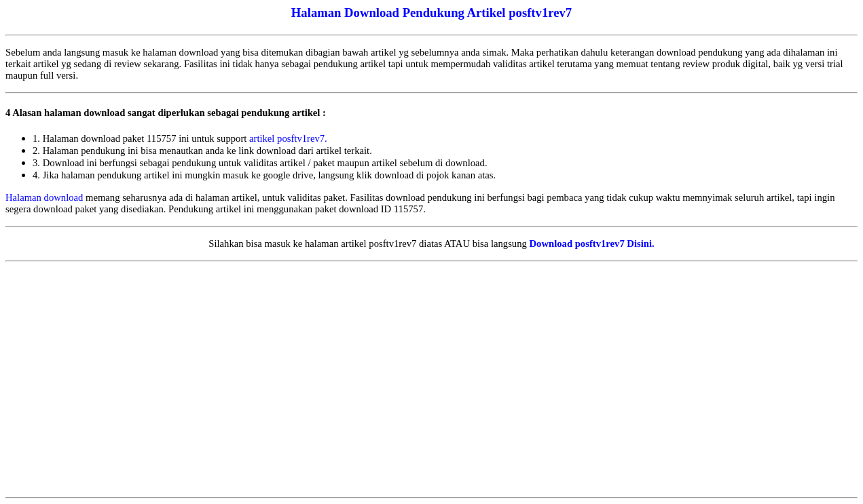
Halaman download (44, 197)
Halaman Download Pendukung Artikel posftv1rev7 (431, 13)
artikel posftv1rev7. (288, 138)
